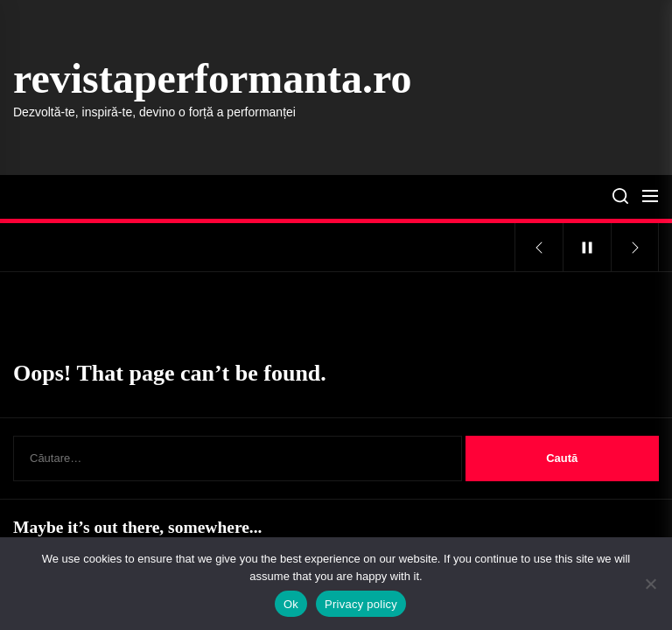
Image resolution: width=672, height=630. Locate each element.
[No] (650, 584)
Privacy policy (361, 604)
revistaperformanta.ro (212, 78)
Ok (291, 604)
